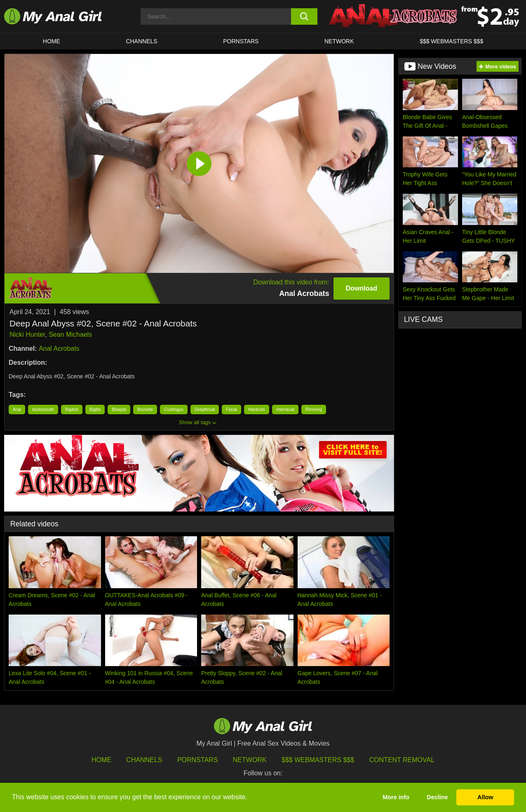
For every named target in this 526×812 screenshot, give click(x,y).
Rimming (313, 410)
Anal (17, 410)
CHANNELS (141, 41)
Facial (231, 410)
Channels (144, 760)
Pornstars (241, 41)
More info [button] (396, 797)
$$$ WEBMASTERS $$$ (451, 41)
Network (339, 41)
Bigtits (95, 410)
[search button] (304, 16)
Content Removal (402, 760)
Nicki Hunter (27, 334)
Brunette (145, 410)
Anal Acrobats (59, 349)
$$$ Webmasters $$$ (318, 760)
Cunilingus (174, 410)
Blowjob (119, 410)
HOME (52, 41)
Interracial (285, 410)
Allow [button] (485, 797)
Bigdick (72, 410)
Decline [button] (437, 797)
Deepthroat (205, 410)
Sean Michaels (70, 334)
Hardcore (257, 410)
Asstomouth (43, 410)
